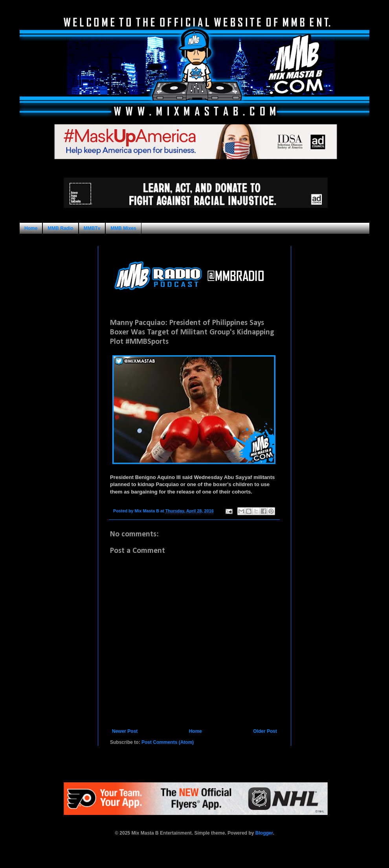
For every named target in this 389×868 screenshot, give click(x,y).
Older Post (265, 731)
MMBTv (92, 228)
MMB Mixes (123, 228)
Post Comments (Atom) (168, 742)
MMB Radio (60, 228)
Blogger (264, 833)
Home (31, 228)
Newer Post (125, 731)
